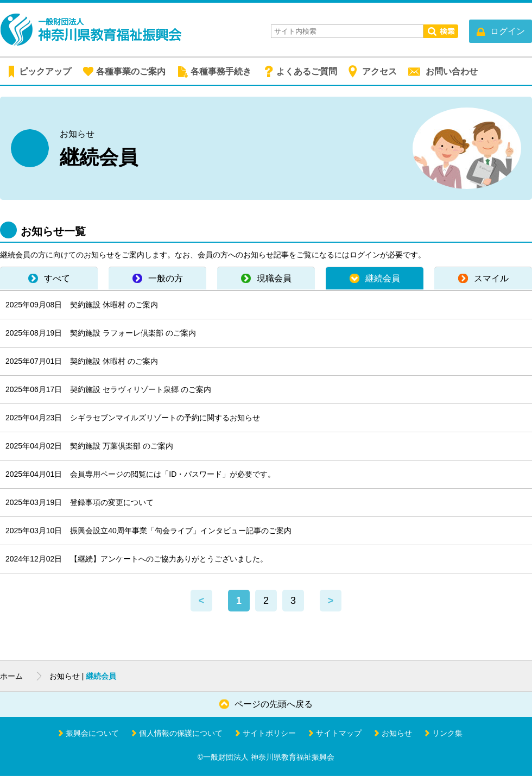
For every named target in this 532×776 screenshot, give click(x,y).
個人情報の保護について (181, 733)
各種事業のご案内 (131, 71)
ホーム (11, 676)
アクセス (379, 71)
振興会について (92, 733)
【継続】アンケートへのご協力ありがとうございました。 (169, 559)
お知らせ (397, 733)
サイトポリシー (269, 733)
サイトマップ (339, 733)
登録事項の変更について (112, 502)
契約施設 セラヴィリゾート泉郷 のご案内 (141, 389)
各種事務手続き (221, 71)
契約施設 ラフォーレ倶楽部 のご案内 (133, 333)
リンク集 (447, 733)
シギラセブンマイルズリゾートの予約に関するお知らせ (165, 418)
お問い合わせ (452, 71)
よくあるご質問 (307, 71)
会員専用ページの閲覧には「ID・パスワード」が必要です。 (173, 474)
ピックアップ (45, 71)
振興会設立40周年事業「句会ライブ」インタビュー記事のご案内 (181, 531)
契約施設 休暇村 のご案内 (114, 305)
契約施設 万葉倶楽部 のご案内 (122, 446)
